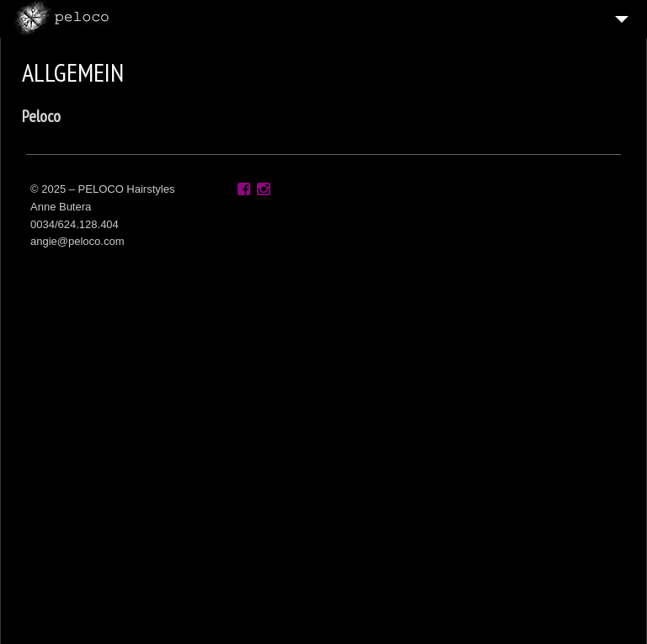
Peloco (41, 116)
